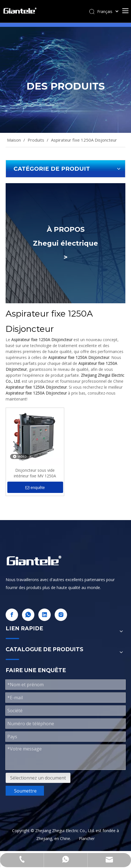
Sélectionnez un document (38, 778)
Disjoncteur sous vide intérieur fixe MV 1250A (35, 473)
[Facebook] (12, 615)
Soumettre (25, 791)
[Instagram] (61, 615)
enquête (35, 488)
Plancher (87, 838)
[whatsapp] (28, 615)
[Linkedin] (45, 615)
